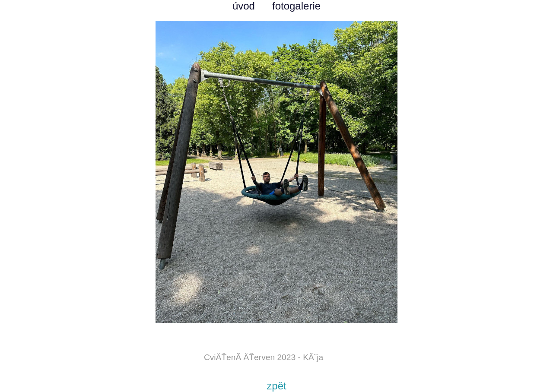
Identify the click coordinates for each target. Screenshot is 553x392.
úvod (244, 6)
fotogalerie (296, 6)
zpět (276, 386)
